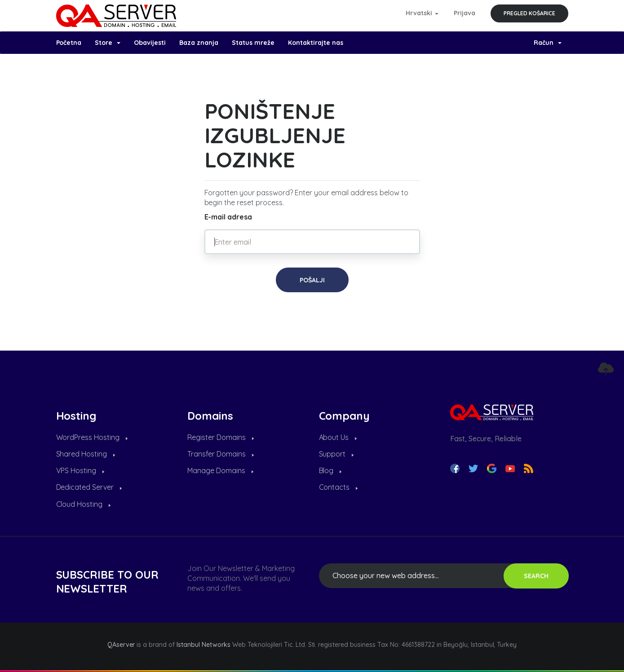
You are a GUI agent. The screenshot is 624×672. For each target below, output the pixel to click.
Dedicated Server (89, 487)
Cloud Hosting (84, 504)
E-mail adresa (228, 217)
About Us (338, 437)
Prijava (465, 13)
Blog (330, 470)
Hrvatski (422, 13)
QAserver (121, 645)
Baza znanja (199, 43)
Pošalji (312, 280)
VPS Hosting (80, 470)
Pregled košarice (529, 13)
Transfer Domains (221, 454)
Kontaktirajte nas (316, 43)
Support (336, 454)
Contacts (339, 487)
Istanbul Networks (204, 645)
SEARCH (536, 576)
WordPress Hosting (92, 437)
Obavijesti (150, 43)
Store (108, 43)
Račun (548, 43)
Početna (69, 43)
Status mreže (253, 43)
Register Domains (221, 437)
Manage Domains (220, 470)
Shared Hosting (86, 454)
